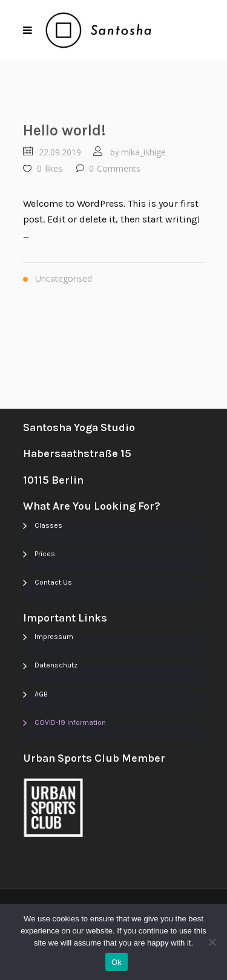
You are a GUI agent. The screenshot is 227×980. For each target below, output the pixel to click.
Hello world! (64, 130)
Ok (117, 962)
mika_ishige (143, 152)
